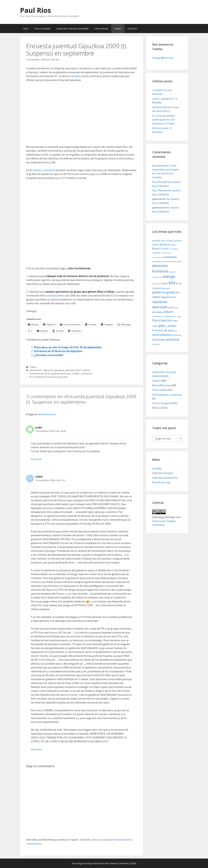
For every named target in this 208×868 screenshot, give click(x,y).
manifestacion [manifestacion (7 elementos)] (158, 316)
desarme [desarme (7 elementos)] (172, 272)
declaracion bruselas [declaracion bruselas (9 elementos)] (172, 261)
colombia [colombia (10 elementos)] (156, 253)
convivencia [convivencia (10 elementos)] (157, 261)
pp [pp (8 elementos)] (166, 326)
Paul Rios (36, 10)
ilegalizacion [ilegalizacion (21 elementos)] (168, 297)
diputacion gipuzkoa (54, 370)
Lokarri (118, 29)
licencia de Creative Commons (113, 863)
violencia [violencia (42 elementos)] (172, 339)
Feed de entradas (163, 473)
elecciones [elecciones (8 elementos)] (157, 284)
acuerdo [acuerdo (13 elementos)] (156, 241)
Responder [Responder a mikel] (36, 749)
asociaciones (36, 370)
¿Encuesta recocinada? (49, 355)
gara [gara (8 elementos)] (168, 288)
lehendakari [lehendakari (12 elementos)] (158, 312)
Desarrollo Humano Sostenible (72, 29)
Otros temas (101, 29)
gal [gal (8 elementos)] (165, 288)
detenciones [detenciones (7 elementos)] (157, 277)
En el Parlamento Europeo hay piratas (49, 377)
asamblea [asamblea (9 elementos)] (178, 241)
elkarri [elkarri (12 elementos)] (165, 283)
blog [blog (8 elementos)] (173, 245)
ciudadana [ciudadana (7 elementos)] (174, 249)
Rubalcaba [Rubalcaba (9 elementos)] (177, 335)
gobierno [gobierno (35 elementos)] (159, 292)
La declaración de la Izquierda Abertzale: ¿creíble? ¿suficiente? (61, 374)
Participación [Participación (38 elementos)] (162, 320)
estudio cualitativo (44, 170)
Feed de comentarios (165, 478)
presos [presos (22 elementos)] (172, 326)
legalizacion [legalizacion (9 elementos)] (173, 308)
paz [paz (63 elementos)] (162, 325)
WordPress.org (161, 482)
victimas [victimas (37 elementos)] (158, 339)
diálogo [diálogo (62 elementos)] (169, 276)
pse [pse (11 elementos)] (175, 331)
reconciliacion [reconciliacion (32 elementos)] (162, 335)
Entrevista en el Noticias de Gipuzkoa (58, 351)
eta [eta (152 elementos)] (172, 283)
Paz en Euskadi (42, 29)
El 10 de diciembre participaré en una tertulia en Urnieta (164, 120)
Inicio (26, 29)
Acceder (157, 468)
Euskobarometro (55, 295)
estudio (76, 76)
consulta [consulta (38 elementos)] (170, 257)
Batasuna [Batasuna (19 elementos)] (165, 244)
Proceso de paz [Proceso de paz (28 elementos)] (163, 330)
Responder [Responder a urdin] (36, 459)
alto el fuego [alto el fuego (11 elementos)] (167, 241)
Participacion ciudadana (167, 395)
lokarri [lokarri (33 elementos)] (169, 312)
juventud (70, 370)
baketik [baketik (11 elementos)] (156, 245)
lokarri (78, 370)
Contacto (132, 29)
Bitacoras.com (47, 414)
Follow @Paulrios (163, 58)
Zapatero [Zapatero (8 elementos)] (156, 344)
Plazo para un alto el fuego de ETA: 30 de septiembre (68, 347)
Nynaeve (157, 166)
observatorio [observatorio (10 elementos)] (170, 316)
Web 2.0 (157, 408)
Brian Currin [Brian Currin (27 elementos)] (161, 248)
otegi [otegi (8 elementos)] (179, 316)
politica (87, 370)
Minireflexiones (162, 385)
